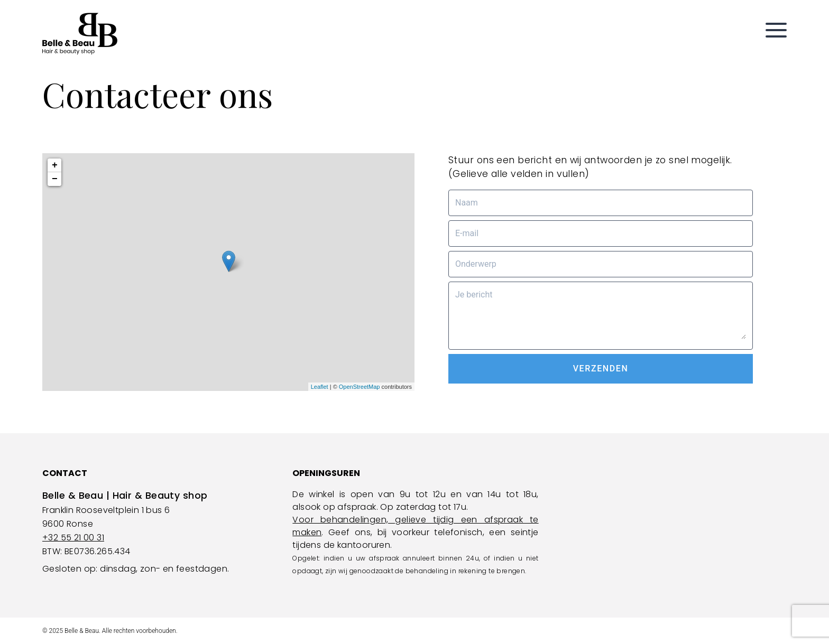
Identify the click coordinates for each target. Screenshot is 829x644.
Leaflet (320, 387)
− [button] (55, 179)
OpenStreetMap (360, 387)
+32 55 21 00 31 (73, 538)
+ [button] (55, 165)
